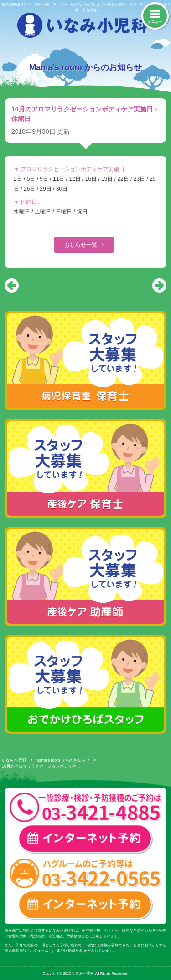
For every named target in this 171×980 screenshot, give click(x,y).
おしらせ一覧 (81, 245)
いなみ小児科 (14, 760)
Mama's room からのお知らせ (63, 760)
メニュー (155, 22)
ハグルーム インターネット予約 (85, 905)
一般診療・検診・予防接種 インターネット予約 (85, 839)
